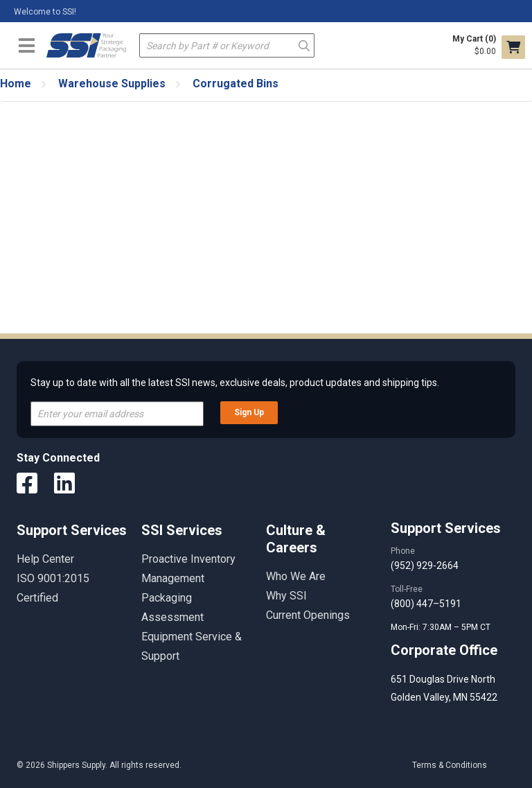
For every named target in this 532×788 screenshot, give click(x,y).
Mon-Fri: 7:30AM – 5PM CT (442, 627)
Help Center (45, 559)
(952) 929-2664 (425, 566)
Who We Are (296, 576)
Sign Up (249, 412)
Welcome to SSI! (45, 12)
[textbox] (227, 45)
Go (304, 45)
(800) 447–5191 (426, 604)
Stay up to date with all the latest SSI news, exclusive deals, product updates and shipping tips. (235, 383)
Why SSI (286, 596)
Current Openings (308, 615)
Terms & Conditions (450, 765)
